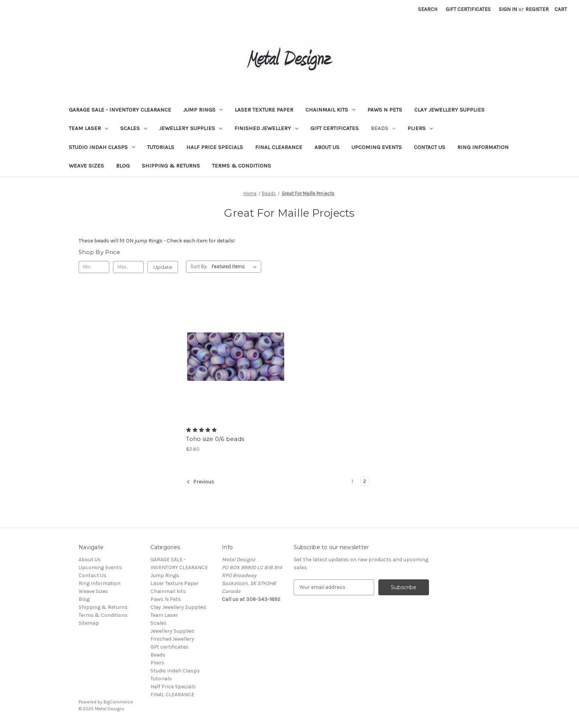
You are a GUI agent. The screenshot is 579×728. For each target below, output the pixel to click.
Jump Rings (203, 110)
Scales (134, 128)
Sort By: (199, 266)
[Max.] (128, 267)
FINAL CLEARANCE (279, 147)
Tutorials (161, 147)
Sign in (508, 9)
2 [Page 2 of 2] (365, 481)
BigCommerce (118, 702)
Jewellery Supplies (191, 128)
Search (428, 9)
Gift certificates (334, 128)
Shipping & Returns (171, 166)
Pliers (420, 128)
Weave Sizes (86, 166)
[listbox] (236, 267)
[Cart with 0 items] (561, 9)
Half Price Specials (215, 147)
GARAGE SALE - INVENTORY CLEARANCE (120, 110)
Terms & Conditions (242, 166)
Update (163, 267)
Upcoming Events (377, 147)
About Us (327, 147)
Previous (200, 482)
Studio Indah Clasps (102, 147)
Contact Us (430, 147)
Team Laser (88, 128)
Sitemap (89, 623)
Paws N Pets (385, 110)
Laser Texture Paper (264, 110)
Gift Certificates (468, 9)
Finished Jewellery (266, 128)
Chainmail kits (330, 110)
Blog (123, 166)
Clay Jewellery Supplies (449, 110)
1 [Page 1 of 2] (352, 481)
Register (537, 9)
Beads (383, 128)
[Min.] (94, 267)
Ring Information (483, 147)
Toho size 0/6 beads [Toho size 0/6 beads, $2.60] (215, 439)
